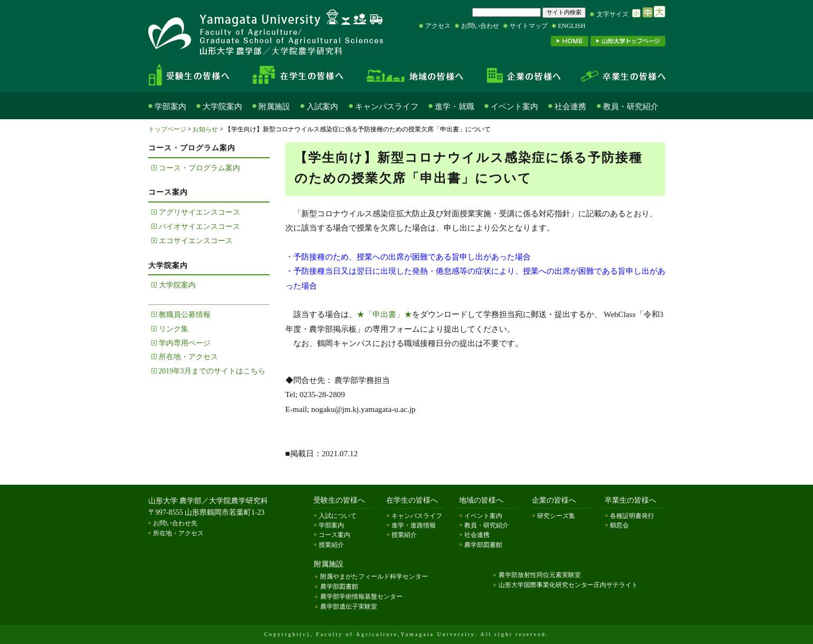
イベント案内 (514, 107)
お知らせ (205, 129)
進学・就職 (455, 107)
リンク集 (174, 329)
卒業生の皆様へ (618, 75)
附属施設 (274, 107)
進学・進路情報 (414, 525)
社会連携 (570, 107)
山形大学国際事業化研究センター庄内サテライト (568, 585)
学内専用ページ (185, 343)
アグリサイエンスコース (199, 212)
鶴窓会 (619, 525)
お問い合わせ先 (175, 523)
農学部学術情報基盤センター (361, 597)
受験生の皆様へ (198, 75)
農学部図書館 (483, 545)
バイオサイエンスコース (199, 227)
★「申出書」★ (384, 314)
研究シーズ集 (556, 516)
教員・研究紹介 (631, 107)
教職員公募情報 (185, 315)
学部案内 (170, 107)
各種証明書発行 (632, 516)
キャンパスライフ (387, 107)
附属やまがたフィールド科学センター (374, 576)
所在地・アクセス (188, 357)
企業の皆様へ (523, 75)
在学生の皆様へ (301, 75)
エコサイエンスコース (196, 241)
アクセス (438, 26)
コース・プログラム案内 (199, 168)
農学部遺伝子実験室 (349, 607)
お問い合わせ (480, 26)
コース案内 (334, 535)
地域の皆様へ (415, 75)
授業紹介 (331, 545)
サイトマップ (529, 26)
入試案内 (322, 107)
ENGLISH (572, 26)
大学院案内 (222, 107)
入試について (338, 516)
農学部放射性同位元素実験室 (540, 575)
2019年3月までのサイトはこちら (212, 371)
